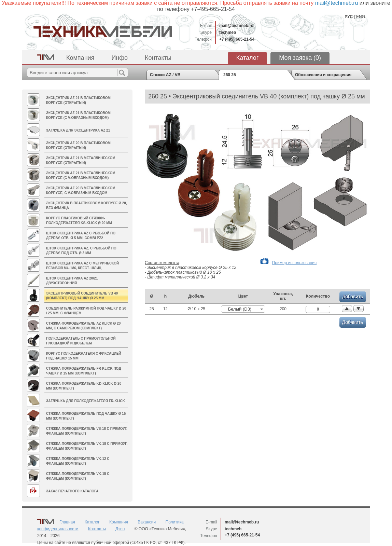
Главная (67, 522)
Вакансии (147, 522)
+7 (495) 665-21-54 (237, 39)
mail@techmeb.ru (236, 26)
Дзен (120, 529)
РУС (349, 17)
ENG (361, 17)
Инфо (120, 58)
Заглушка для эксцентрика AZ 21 (78, 130)
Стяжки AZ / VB (165, 75)
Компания (80, 58)
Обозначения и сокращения (323, 75)
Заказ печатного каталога (72, 491)
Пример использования (295, 263)
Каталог (247, 58)
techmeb (228, 32)
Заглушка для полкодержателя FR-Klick (86, 401)
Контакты (158, 58)
